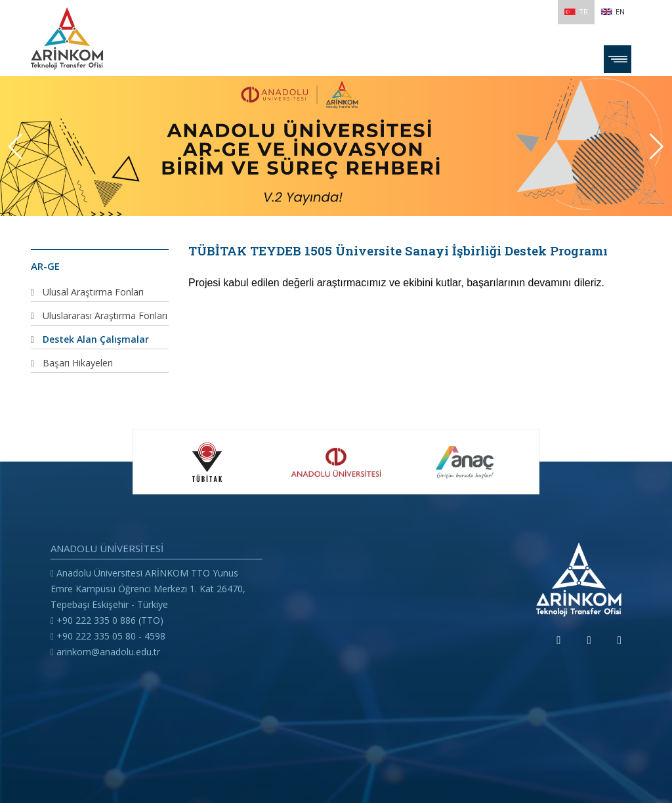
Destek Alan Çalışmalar (96, 339)
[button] (657, 146)
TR (576, 11)
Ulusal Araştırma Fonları (93, 292)
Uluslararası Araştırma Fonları (105, 315)
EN (613, 11)
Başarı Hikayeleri (78, 363)
